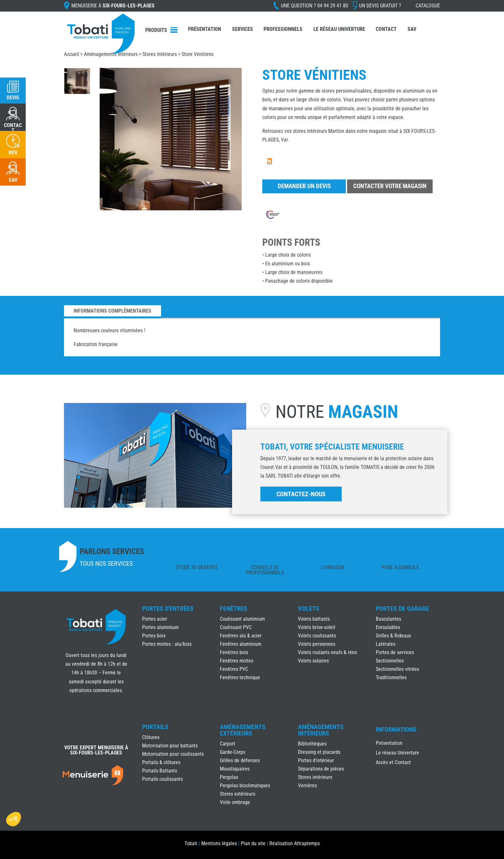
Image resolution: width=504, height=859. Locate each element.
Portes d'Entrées (168, 608)
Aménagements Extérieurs (243, 730)
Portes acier (155, 619)
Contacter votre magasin (390, 186)
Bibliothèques (312, 744)
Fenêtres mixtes (237, 661)
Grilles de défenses (240, 760)
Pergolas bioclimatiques (245, 786)
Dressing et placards (319, 752)
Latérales (386, 644)
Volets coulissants (317, 636)
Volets (309, 608)
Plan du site (253, 843)
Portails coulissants (162, 779)
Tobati (191, 843)
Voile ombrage (235, 802)
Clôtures (151, 737)
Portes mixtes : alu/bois (167, 644)
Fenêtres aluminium (241, 644)
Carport (228, 744)
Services (243, 29)
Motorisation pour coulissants (173, 754)
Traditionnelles (391, 677)
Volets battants (314, 619)
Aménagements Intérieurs (111, 54)
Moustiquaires (235, 769)
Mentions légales (219, 843)
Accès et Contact (393, 763)
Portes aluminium (160, 627)
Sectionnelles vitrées (397, 669)
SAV (412, 29)
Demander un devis (304, 186)
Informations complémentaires (113, 311)
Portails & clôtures (161, 762)
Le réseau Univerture (339, 29)
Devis (13, 98)
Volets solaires (313, 661)
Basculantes (388, 619)
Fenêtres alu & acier (241, 636)
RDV (13, 153)
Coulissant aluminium (242, 619)
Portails (155, 727)
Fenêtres (234, 608)
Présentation (205, 29)
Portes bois (154, 636)
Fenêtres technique (240, 677)
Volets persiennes (317, 644)
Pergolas (229, 777)
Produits (156, 30)
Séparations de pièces (321, 769)
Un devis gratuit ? (380, 6)
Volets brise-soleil (317, 627)
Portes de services (395, 652)
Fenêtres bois (234, 652)
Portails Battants (160, 771)
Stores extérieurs (238, 794)
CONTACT (13, 128)
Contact (386, 29)
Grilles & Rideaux (393, 636)
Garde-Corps (233, 752)
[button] (14, 819)
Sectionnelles (390, 661)
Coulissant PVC (236, 627)
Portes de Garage (402, 608)
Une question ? (315, 6)
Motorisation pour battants (170, 746)
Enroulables (388, 627)
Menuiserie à (113, 6)
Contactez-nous (301, 494)
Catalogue (428, 6)
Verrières (307, 786)
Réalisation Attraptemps (295, 843)
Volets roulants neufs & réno (328, 652)
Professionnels (283, 29)
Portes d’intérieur (316, 760)
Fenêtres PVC (234, 669)
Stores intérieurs (160, 54)
